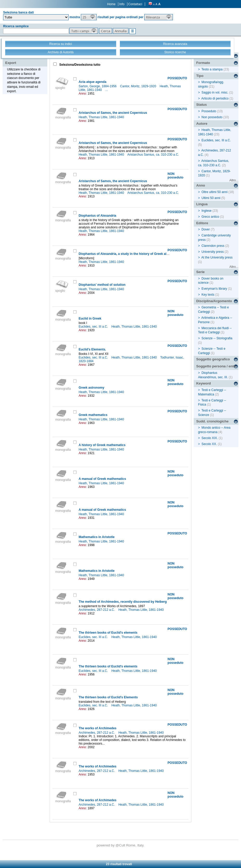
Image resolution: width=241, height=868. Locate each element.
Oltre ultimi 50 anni (214, 192)
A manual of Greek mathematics (102, 479)
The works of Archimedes (97, 728)
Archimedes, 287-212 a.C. (97, 610)
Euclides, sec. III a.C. (94, 327)
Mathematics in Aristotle (96, 537)
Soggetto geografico (213, 359)
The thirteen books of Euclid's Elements (108, 697)
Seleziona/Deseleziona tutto (79, 65)
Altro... (234, 180)
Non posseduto (212, 117)
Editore (202, 223)
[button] (89, 17)
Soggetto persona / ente (216, 366)
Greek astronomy (91, 388)
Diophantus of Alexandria (97, 216)
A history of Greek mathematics (102, 445)
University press (213, 252)
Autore (202, 124)
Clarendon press (213, 246)
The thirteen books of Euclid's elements (108, 633)
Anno (201, 185)
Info (122, 4)
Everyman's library (214, 289)
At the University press (217, 257)
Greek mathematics (93, 415)
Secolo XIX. (210, 438)
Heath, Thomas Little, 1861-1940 (102, 117)
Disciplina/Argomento (214, 301)
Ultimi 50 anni (211, 198)
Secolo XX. (209, 444)
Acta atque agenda (92, 82)
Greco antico (210, 217)
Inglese (207, 211)
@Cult (121, 845)
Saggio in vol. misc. (215, 92)
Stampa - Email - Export (22, 59)
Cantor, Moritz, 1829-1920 (139, 86)
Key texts (208, 295)
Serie (201, 272)
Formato (203, 63)
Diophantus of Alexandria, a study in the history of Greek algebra (127, 254)
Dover (206, 229)
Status (202, 105)
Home (111, 4)
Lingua (202, 204)
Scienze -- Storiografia (217, 338)
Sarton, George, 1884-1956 (98, 86)
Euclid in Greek (90, 319)
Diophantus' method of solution (102, 285)
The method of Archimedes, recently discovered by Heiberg (123, 602)
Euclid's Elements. (92, 349)
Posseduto (209, 111)
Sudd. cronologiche (212, 421)
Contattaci (135, 4)
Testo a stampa (212, 69)
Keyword (204, 383)
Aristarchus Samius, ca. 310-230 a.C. (154, 155)
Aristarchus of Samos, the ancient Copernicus (113, 113)
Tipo (200, 76)
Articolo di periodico (215, 98)
